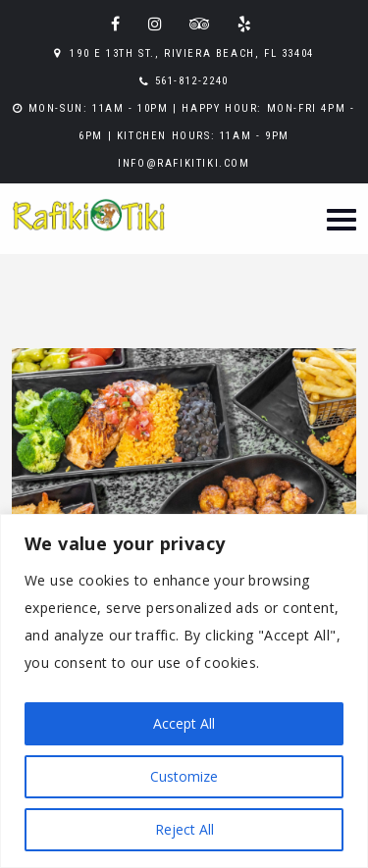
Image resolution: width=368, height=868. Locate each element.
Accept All (184, 723)
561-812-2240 (192, 81)
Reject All (184, 829)
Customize (184, 776)
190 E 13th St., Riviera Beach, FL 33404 (191, 53)
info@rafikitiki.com (184, 163)
